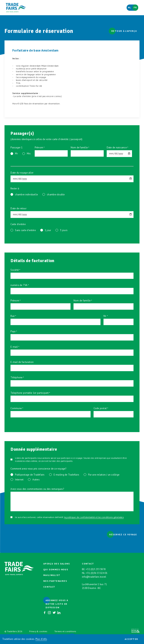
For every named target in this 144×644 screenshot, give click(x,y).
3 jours (64, 230)
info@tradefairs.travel (94, 577)
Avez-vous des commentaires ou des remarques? (37, 489)
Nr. (105, 316)
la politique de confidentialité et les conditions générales (94, 517)
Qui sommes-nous (56, 569)
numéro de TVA (19, 285)
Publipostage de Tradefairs (30, 475)
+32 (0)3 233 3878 (96, 569)
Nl (130, 7)
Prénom (39, 148)
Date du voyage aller (22, 173)
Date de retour (18, 208)
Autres (36, 480)
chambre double (56, 195)
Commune (16, 408)
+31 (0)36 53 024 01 (97, 573)
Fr (135, 7)
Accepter (131, 639)
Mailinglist (52, 575)
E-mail (14, 347)
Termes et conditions (65, 631)
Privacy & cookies (38, 631)
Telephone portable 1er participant (30, 393)
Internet (19, 480)
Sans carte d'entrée (25, 230)
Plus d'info (41, 639)
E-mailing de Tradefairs (66, 475)
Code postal (100, 408)
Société (15, 270)
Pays (13, 331)
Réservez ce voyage (123, 534)
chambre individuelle (26, 195)
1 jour (48, 230)
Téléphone (16, 377)
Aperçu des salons (57, 564)
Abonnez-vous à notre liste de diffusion (57, 604)
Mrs (29, 154)
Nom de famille (79, 148)
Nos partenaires (55, 581)
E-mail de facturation (22, 362)
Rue (13, 316)
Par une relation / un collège (104, 475)
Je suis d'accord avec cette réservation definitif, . (69, 517)
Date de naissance (117, 148)
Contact (49, 587)
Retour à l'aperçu (124, 31)
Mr (16, 154)
